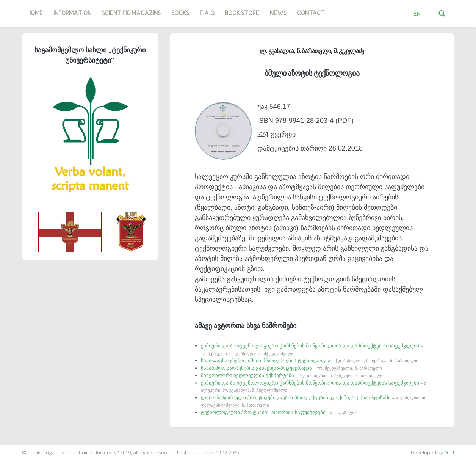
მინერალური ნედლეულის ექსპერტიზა (292, 375)
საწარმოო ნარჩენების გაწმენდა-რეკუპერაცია (291, 368)
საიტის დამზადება (22, 449)
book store (242, 14)
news (278, 14)
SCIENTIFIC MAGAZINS (131, 14)
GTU (449, 452)
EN (417, 14)
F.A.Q (207, 14)
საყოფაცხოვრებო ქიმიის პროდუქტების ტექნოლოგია (309, 360)
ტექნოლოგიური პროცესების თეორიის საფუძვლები (279, 412)
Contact (311, 14)
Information (72, 14)
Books (180, 14)
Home (35, 14)
